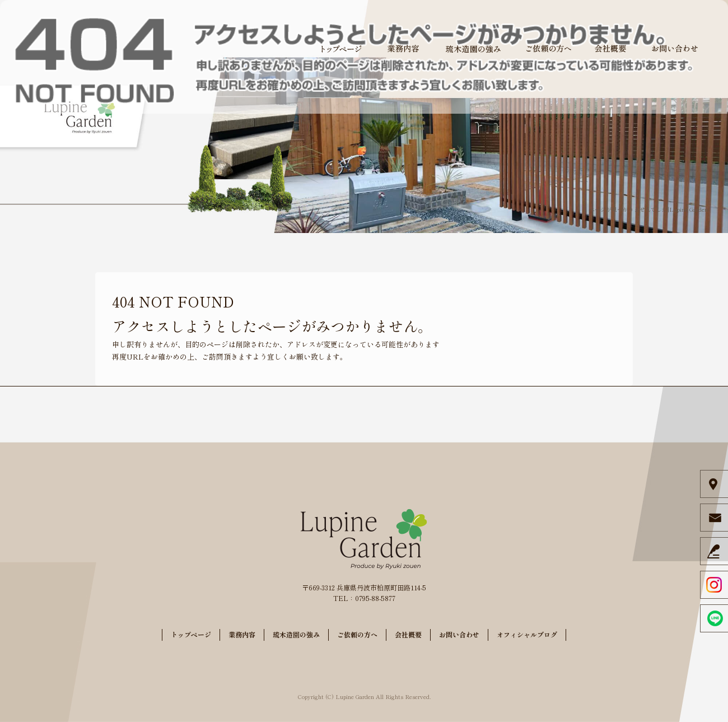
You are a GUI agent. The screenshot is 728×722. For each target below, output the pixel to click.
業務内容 (403, 49)
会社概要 (610, 49)
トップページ (342, 49)
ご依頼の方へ (549, 49)
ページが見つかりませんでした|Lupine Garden (648, 209)
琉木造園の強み (473, 49)
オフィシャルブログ (527, 634)
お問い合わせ (675, 49)
